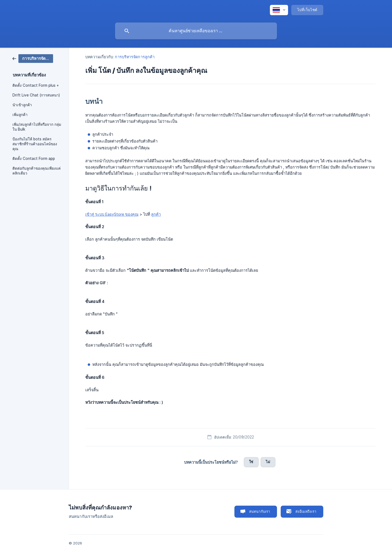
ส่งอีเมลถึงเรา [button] (306, 511)
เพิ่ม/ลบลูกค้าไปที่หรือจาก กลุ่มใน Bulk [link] (37, 127)
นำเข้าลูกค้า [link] (22, 105)
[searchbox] (196, 31)
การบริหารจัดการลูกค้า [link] (135, 57)
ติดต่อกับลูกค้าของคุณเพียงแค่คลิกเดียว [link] (37, 171)
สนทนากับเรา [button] (260, 511)
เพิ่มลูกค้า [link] (20, 115)
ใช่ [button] (251, 462)
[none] (279, 10)
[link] (33, 58)
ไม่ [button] (268, 462)
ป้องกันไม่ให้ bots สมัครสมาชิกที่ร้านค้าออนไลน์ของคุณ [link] (35, 144)
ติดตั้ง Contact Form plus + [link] (36, 85)
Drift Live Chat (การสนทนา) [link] (36, 95)
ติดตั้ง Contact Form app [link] (34, 159)
